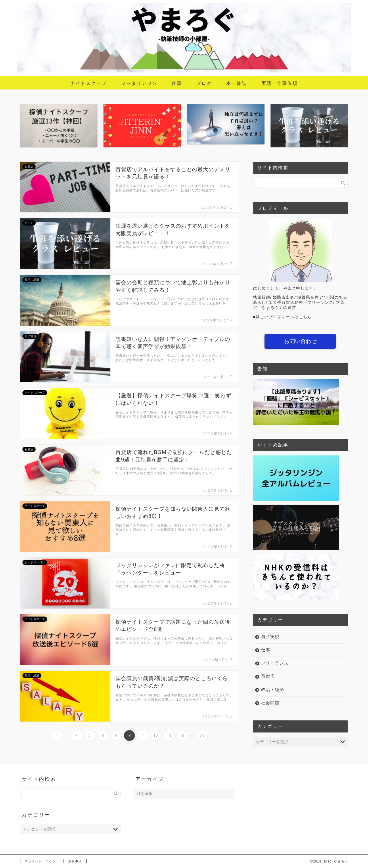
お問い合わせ (300, 341)
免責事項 (75, 861)
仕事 (177, 83)
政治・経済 (273, 689)
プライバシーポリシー (42, 861)
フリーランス (275, 663)
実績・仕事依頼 (279, 83)
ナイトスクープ (89, 83)
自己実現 (270, 637)
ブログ (204, 83)
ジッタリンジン (139, 83)
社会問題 (270, 703)
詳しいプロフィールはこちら (284, 317)
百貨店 (268, 676)
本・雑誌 (237, 83)
